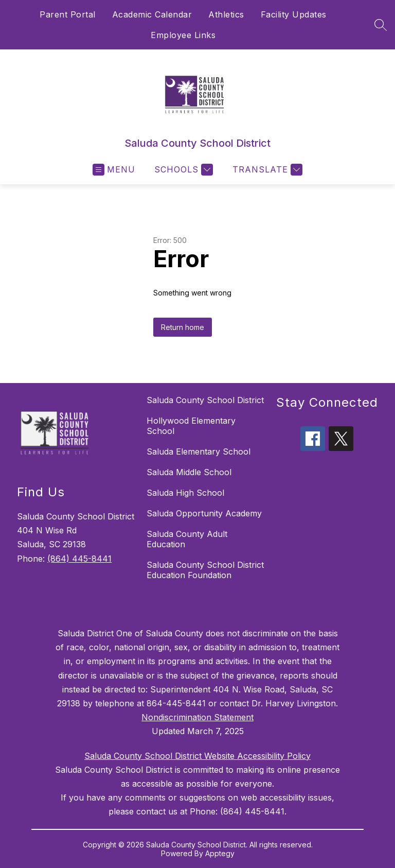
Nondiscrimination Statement (197, 717)
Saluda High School (185, 493)
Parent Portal (68, 14)
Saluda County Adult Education (187, 539)
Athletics (226, 14)
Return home (183, 327)
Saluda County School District (205, 400)
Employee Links (183, 35)
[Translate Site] (266, 170)
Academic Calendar (152, 14)
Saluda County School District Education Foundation (205, 570)
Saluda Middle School (189, 472)
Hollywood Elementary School (191, 426)
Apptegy (220, 853)
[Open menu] (114, 170)
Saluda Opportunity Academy (204, 513)
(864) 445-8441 (79, 559)
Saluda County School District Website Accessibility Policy (197, 756)
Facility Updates (294, 14)
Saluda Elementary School (199, 452)
